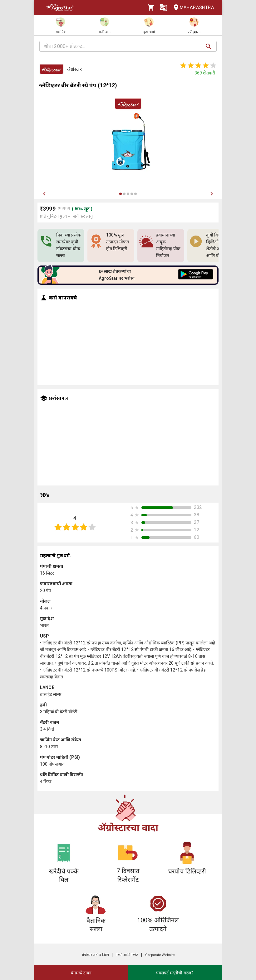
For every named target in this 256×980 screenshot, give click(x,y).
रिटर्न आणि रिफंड (127, 955)
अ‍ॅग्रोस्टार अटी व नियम (95, 955)
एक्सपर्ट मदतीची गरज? (175, 973)
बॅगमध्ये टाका (81, 973)
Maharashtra (192, 8)
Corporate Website (160, 955)
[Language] (164, 7)
